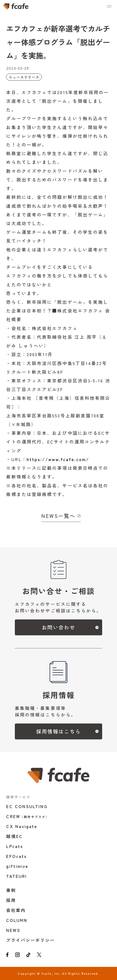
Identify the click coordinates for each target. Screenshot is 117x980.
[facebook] (7, 955)
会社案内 (16, 910)
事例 (11, 890)
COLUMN (17, 920)
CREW (28, 816)
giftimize (17, 866)
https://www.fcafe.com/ (58, 459)
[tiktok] (28, 955)
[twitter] (39, 955)
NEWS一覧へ (58, 516)
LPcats (15, 846)
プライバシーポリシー (31, 940)
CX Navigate (22, 826)
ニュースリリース (24, 77)
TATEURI (17, 876)
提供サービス (18, 797)
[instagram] (17, 955)
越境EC (14, 836)
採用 (11, 900)
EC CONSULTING (27, 806)
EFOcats (17, 856)
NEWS (13, 930)
